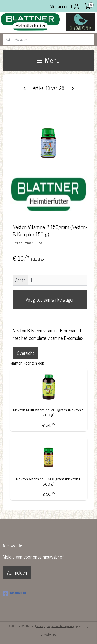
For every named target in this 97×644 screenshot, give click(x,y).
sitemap (41, 626)
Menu (48, 60)
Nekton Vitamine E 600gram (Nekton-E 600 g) (49, 481)
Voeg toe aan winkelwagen (50, 300)
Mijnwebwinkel (48, 634)
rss (48, 626)
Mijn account (65, 6)
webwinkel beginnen (63, 626)
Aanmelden (17, 572)
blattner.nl (14, 593)
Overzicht (25, 353)
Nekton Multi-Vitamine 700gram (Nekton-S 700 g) (49, 412)
